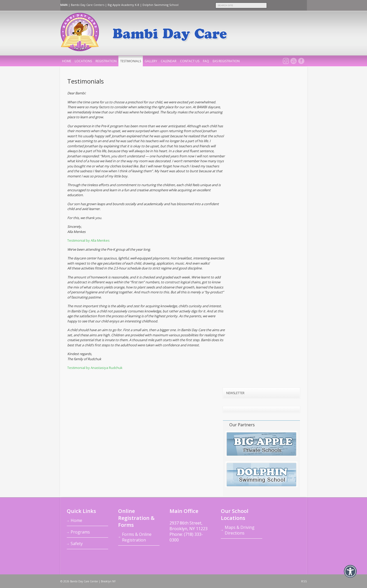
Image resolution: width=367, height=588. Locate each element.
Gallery (151, 61)
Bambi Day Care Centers (88, 5)
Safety (77, 544)
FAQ (206, 61)
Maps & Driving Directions (240, 530)
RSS (304, 581)
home (67, 61)
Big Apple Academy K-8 (123, 5)
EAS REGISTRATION (226, 61)
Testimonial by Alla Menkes (88, 240)
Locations (83, 61)
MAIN (64, 5)
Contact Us (190, 61)
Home (76, 520)
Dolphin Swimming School (161, 5)
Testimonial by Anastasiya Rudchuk (95, 368)
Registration (106, 61)
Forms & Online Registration (137, 537)
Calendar (169, 61)
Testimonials (131, 61)
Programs (80, 532)
